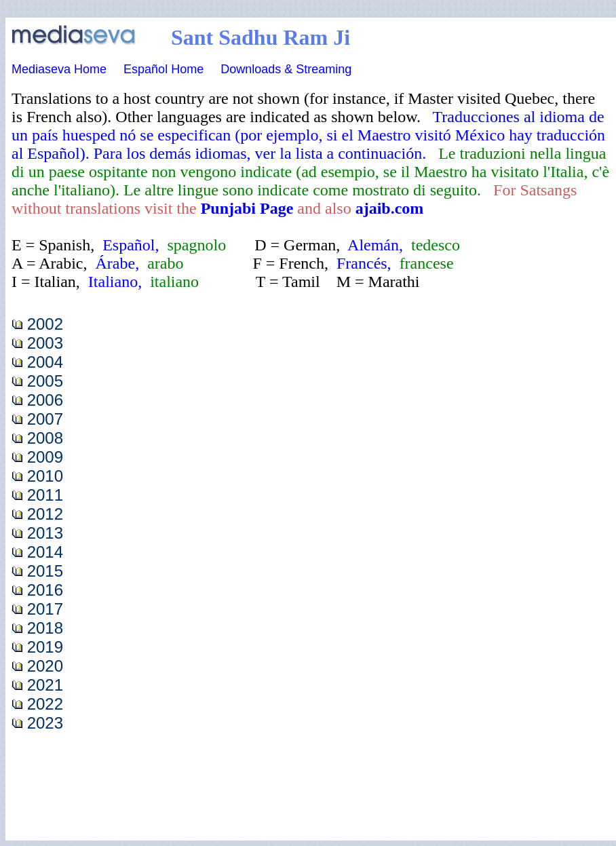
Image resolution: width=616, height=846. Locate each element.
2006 (45, 400)
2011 (45, 495)
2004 (45, 362)
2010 (45, 476)
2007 (45, 419)
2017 (45, 609)
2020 (45, 666)
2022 (45, 704)
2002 (45, 324)
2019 (45, 647)
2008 (45, 438)
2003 (45, 343)
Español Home (163, 69)
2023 (45, 723)
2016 (45, 590)
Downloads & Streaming (286, 69)
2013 (45, 533)
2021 (45, 685)
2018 (45, 628)
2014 (45, 552)
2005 (45, 381)
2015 (45, 571)
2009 (45, 457)
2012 (45, 514)
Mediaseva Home (59, 69)
